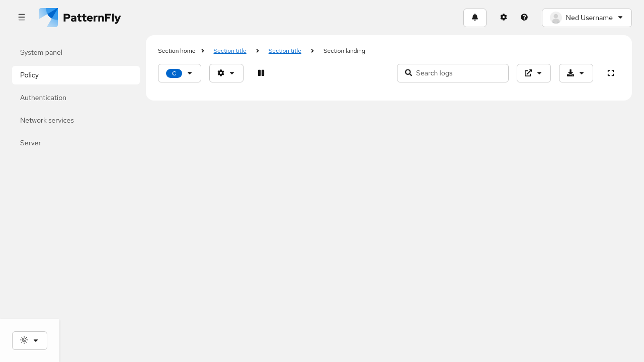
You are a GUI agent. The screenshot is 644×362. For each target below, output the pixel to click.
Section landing (344, 51)
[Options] (226, 73)
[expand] (611, 73)
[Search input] (453, 73)
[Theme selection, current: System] (30, 341)
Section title (230, 51)
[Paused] (261, 73)
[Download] (576, 73)
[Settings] (504, 18)
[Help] (525, 18)
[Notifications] (475, 18)
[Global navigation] (21, 18)
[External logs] (534, 73)
